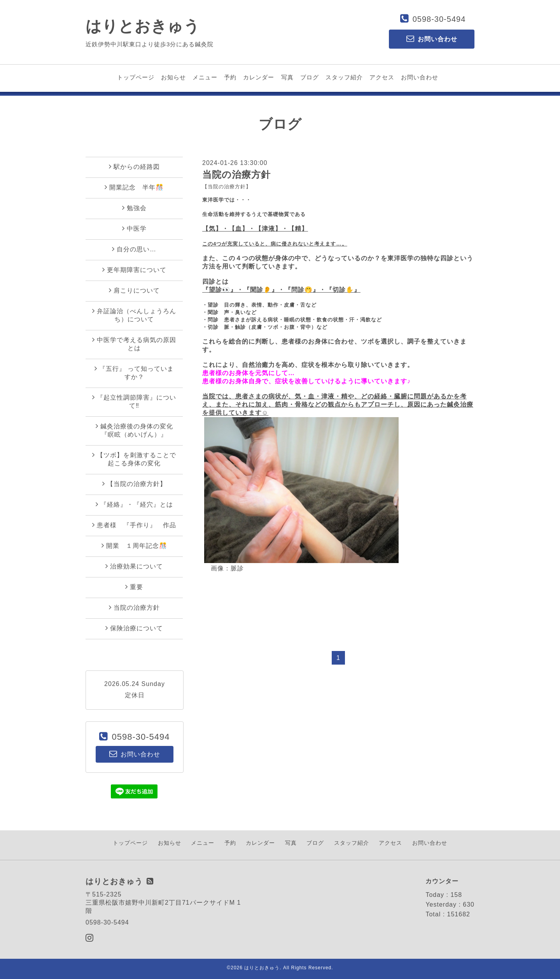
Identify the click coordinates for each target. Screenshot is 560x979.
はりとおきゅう (143, 26)
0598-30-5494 (439, 19)
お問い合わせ (420, 77)
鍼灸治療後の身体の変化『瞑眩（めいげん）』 (134, 430)
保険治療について (134, 628)
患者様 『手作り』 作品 (134, 525)
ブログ (310, 77)
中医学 (134, 228)
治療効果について (134, 566)
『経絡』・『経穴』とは (134, 504)
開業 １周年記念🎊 (134, 546)
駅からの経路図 (134, 167)
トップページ (136, 77)
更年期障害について (134, 270)
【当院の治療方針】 (227, 187)
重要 (134, 587)
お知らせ (173, 77)
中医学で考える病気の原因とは (134, 344)
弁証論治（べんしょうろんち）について (134, 315)
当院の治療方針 (236, 175)
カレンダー (259, 77)
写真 (287, 77)
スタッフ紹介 (344, 77)
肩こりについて (134, 290)
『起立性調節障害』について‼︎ (134, 401)
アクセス (382, 77)
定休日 (135, 695)
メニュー (205, 77)
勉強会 (134, 208)
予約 (230, 77)
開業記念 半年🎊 (134, 187)
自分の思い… (134, 249)
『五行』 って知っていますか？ (134, 373)
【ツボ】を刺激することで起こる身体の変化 (134, 459)
